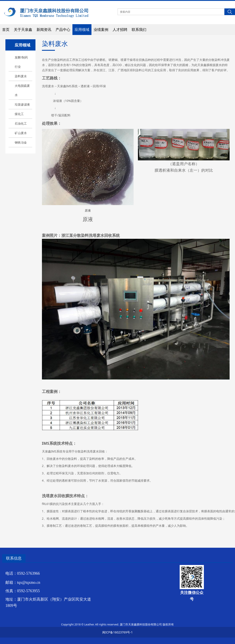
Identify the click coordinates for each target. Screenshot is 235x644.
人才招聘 (120, 29)
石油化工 (21, 123)
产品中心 (63, 29)
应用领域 (82, 29)
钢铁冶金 (21, 142)
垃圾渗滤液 (22, 104)
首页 (6, 29)
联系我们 (139, 29)
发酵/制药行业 (21, 62)
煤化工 (19, 114)
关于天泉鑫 (23, 29)
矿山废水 (21, 133)
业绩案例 (101, 29)
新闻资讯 (44, 29)
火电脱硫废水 (22, 90)
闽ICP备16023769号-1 (117, 632)
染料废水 (21, 76)
